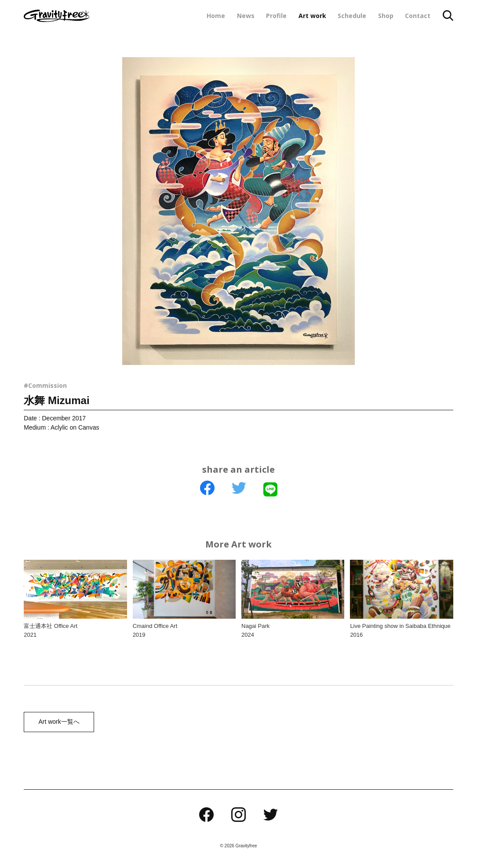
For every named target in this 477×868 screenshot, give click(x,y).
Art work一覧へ (57, 722)
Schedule (352, 16)
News (246, 16)
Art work (312, 16)
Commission (47, 385)
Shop (386, 16)
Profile (276, 16)
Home (216, 16)
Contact (418, 16)
